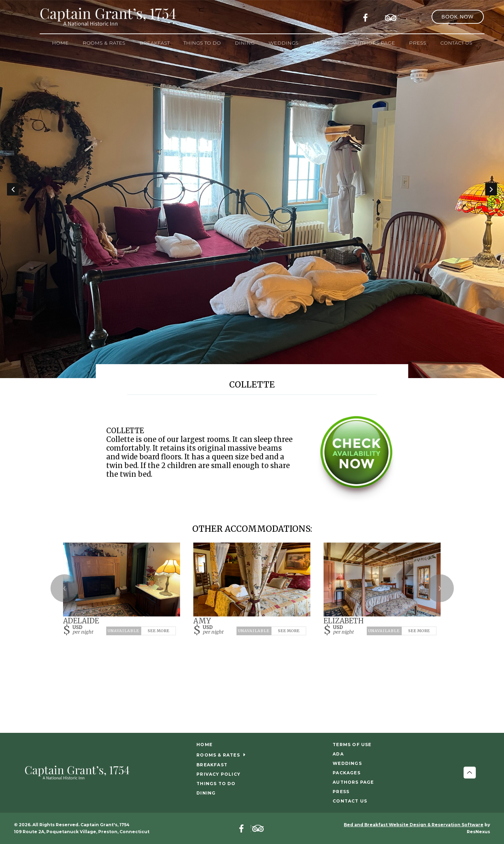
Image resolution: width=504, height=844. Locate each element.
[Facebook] (367, 16)
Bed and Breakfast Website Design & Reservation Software (414, 825)
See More (158, 631)
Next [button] (491, 189)
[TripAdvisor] (391, 16)
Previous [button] (13, 189)
